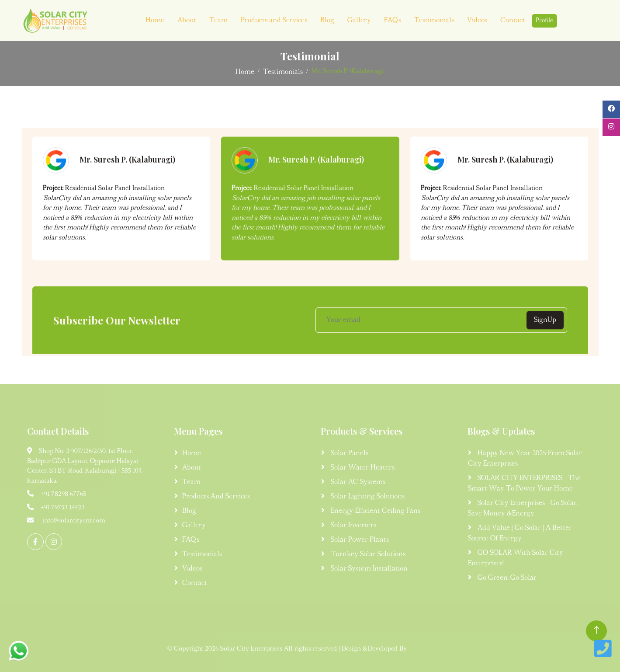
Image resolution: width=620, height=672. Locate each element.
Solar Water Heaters (362, 468)
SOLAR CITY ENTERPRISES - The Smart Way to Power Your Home (524, 484)
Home (155, 21)
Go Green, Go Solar (506, 578)
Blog (327, 21)
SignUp (545, 326)
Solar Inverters (353, 526)
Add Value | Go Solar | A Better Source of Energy (520, 533)
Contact (513, 21)
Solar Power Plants (359, 540)
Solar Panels (349, 453)
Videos (477, 21)
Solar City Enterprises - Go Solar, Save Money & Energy (523, 508)
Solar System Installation (368, 569)
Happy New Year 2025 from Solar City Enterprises (525, 459)
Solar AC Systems (357, 482)
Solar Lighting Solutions (367, 497)
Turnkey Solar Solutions (367, 554)
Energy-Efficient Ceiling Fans (375, 511)
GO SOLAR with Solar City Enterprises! (516, 558)
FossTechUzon (431, 649)
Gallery (359, 21)
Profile (544, 21)
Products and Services (274, 21)
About (187, 21)
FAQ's (393, 21)
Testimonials (434, 21)
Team (218, 21)
